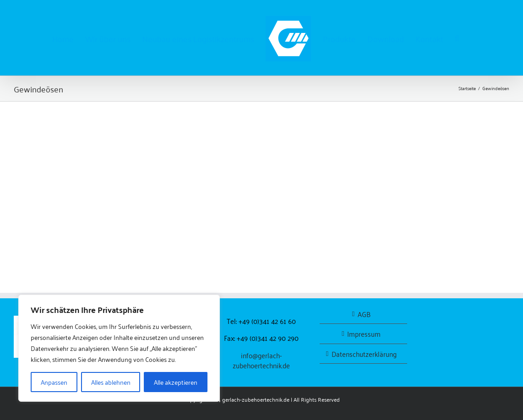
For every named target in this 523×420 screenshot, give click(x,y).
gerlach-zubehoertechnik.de (256, 399)
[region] (119, 348)
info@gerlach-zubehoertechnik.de (261, 360)
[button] (457, 38)
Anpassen (54, 382)
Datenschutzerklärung (364, 354)
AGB (364, 314)
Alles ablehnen (111, 382)
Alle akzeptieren (176, 382)
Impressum (364, 334)
